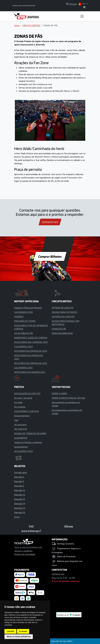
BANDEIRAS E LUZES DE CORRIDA (31, 338)
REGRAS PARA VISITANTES (64, 312)
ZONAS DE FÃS (59, 329)
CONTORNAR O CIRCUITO (26, 411)
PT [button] (82, 4)
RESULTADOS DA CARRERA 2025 (30, 372)
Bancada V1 (20, 490)
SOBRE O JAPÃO (59, 393)
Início (17, 25)
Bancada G (19, 477)
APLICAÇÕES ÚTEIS (24, 451)
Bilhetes (69, 526)
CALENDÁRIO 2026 (23, 312)
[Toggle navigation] (82, 16)
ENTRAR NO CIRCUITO (63, 308)
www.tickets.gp (31, 531)
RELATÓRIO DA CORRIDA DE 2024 (31, 351)
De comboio (20, 407)
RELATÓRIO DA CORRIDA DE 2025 (31, 363)
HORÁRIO (19, 317)
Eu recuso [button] (23, 631)
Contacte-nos (50, 222)
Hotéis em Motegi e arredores (28, 442)
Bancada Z (19, 481)
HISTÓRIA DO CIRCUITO (63, 317)
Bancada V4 (20, 504)
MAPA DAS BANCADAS (62, 333)
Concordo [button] (10, 631)
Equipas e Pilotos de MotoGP (28, 308)
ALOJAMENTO (21, 438)
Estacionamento (22, 416)
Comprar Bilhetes (50, 256)
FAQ (31, 526)
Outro (17, 517)
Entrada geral (21, 472)
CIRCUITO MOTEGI (31, 25)
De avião (18, 402)
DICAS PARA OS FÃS (24, 333)
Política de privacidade (25, 554)
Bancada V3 (20, 499)
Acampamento (21, 447)
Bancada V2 (20, 495)
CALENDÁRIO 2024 (23, 347)
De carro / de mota (23, 398)
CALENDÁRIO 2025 (23, 368)
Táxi (16, 420)
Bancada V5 (20, 508)
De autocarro (20, 425)
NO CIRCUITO (21, 429)
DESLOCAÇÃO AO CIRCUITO (27, 393)
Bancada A (19, 486)
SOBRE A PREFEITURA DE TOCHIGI (68, 398)
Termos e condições (23, 551)
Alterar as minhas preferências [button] (19, 637)
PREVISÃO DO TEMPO (25, 321)
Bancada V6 (20, 512)
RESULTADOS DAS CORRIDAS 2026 (31, 342)
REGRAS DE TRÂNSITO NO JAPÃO (30, 433)
